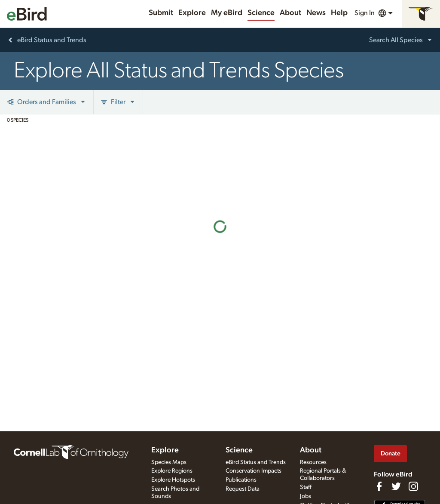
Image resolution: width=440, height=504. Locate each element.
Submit (161, 13)
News (316, 13)
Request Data (243, 489)
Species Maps (169, 462)
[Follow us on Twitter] (396, 486)
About (290, 13)
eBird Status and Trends (256, 462)
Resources (313, 462)
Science (261, 13)
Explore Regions (172, 471)
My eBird (227, 13)
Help (339, 13)
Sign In (365, 13)
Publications (241, 480)
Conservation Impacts (254, 471)
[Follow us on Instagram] (413, 486)
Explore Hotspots (173, 480)
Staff (306, 487)
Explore (192, 13)
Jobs (306, 496)
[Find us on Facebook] (379, 486)
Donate (391, 453)
